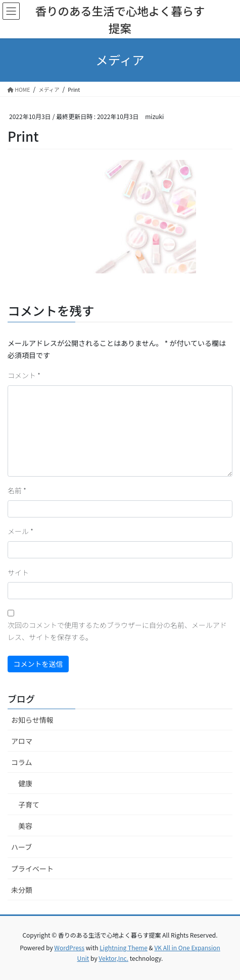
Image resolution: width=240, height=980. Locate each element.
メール (20, 531)
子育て (29, 804)
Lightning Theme (124, 947)
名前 (17, 490)
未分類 (22, 890)
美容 (25, 826)
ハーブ (21, 847)
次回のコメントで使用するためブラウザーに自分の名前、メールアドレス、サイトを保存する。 (117, 631)
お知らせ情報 (32, 720)
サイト (18, 572)
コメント (24, 375)
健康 (25, 783)
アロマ (22, 741)
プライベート (32, 869)
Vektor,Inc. (113, 958)
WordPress (69, 947)
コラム (22, 762)
